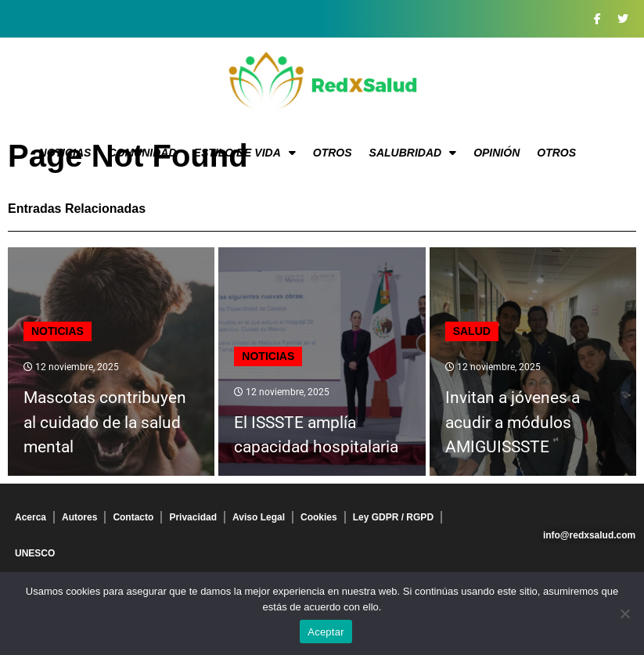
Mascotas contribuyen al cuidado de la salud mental (105, 422)
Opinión (496, 153)
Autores (79, 517)
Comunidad (142, 153)
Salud (472, 331)
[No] (624, 614)
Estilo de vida (245, 153)
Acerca (31, 517)
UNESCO (35, 553)
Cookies (319, 517)
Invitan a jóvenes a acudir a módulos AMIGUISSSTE (513, 422)
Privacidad (193, 517)
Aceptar (326, 632)
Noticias (65, 153)
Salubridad (413, 153)
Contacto (133, 517)
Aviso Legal (259, 517)
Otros (333, 153)
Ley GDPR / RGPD (393, 517)
